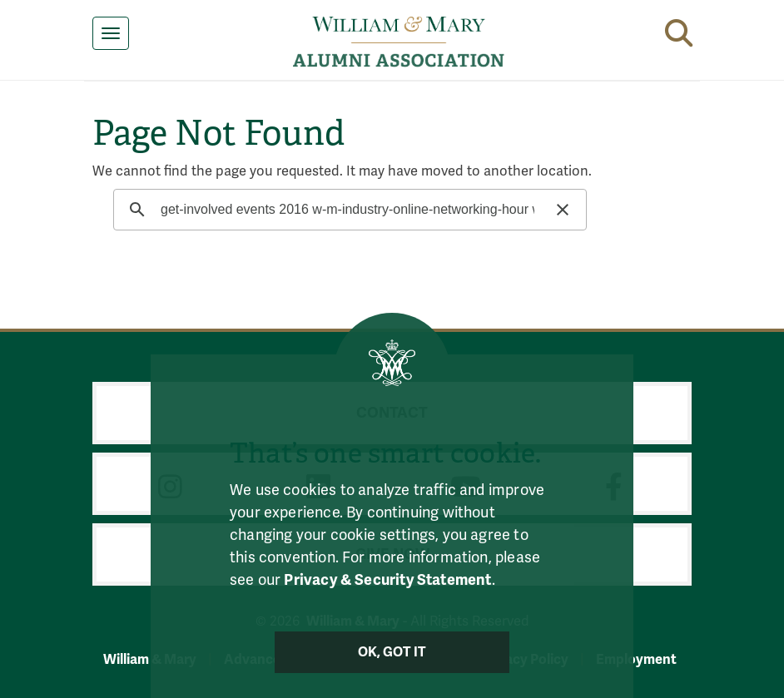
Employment (636, 659)
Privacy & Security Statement (387, 580)
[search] (347, 210)
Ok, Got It (392, 652)
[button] (679, 30)
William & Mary (150, 659)
